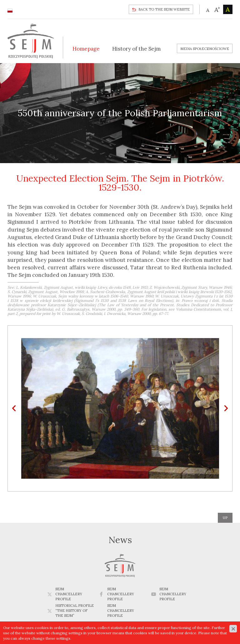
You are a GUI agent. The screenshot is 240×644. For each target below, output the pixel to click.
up (225, 518)
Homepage (86, 49)
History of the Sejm (136, 49)
